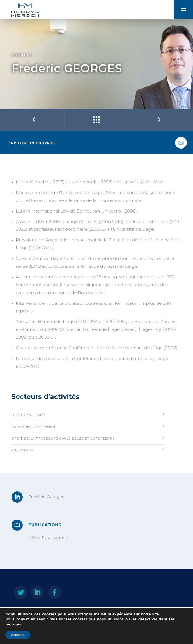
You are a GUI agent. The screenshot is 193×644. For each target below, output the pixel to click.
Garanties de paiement (88, 426)
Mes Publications (50, 537)
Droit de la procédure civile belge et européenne (88, 437)
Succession (88, 449)
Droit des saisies (88, 414)
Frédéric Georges (46, 497)
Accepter (18, 635)
